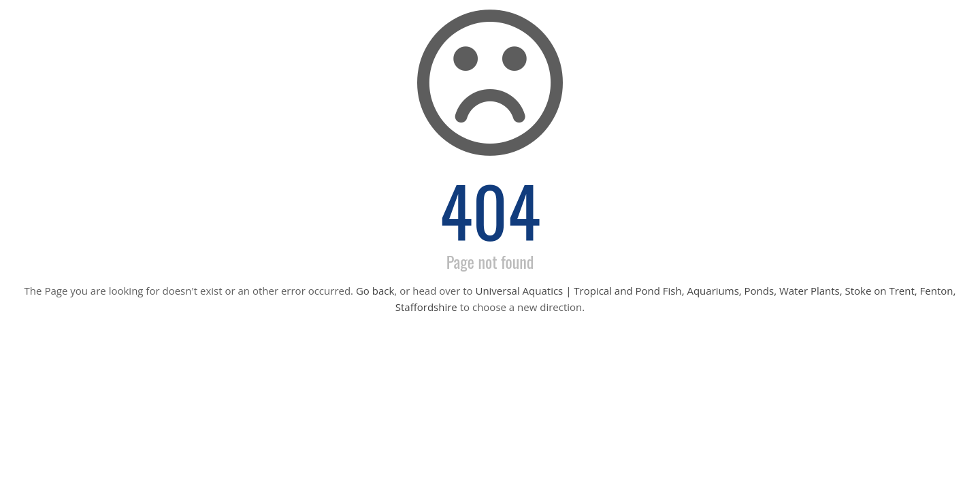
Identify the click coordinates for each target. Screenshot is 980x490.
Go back (375, 291)
